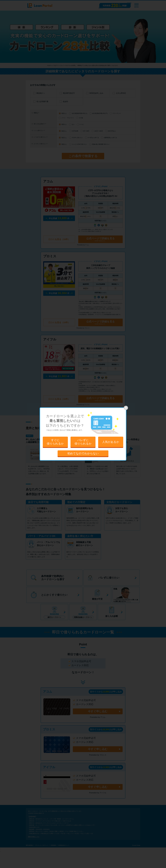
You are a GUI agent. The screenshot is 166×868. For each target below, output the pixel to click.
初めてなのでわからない (83, 453)
